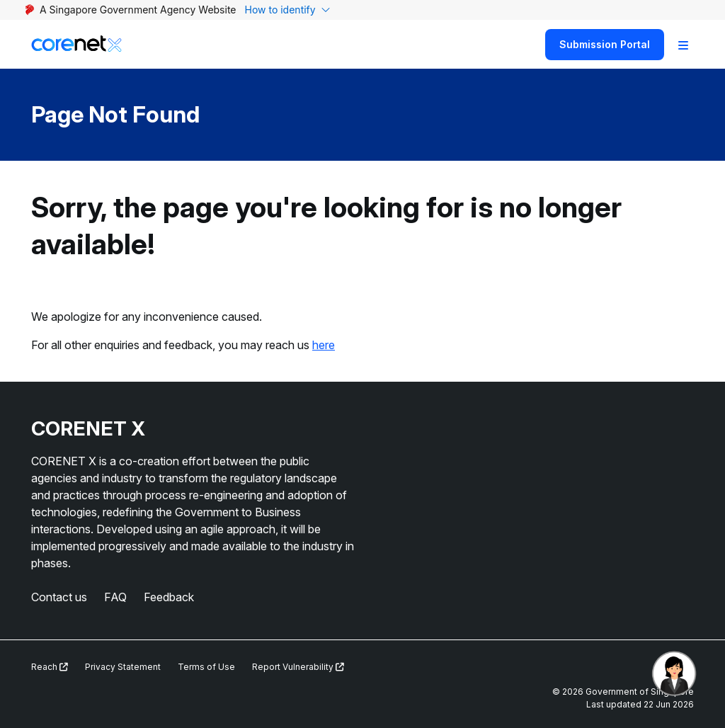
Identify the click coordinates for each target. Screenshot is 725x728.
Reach (50, 667)
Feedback (169, 597)
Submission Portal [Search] (605, 44)
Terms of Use (206, 667)
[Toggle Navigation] (683, 45)
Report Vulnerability (298, 667)
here (324, 345)
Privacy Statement (123, 667)
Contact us (59, 597)
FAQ (115, 597)
